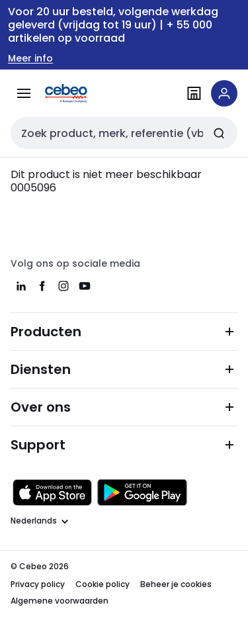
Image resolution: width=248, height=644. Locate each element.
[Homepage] (85, 93)
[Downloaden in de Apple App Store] (52, 492)
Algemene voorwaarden (60, 601)
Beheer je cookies (176, 584)
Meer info (30, 59)
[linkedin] (21, 286)
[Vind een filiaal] (194, 93)
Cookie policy (103, 584)
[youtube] (85, 286)
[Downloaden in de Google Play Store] (142, 492)
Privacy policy (38, 584)
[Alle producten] (24, 93)
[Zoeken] (219, 133)
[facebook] (42, 286)
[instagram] (63, 286)
